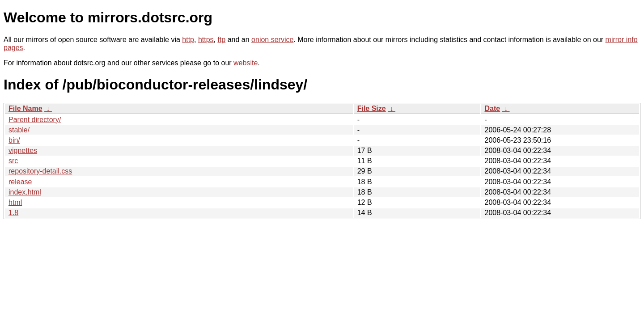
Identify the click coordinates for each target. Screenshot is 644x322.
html (15, 202)
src (13, 161)
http (188, 40)
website (246, 63)
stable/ (19, 130)
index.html (25, 192)
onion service (272, 40)
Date (492, 108)
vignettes (23, 150)
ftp (221, 40)
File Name (25, 108)
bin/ (14, 140)
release (20, 182)
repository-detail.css (40, 171)
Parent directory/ (35, 120)
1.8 (13, 213)
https (206, 40)
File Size (372, 108)
